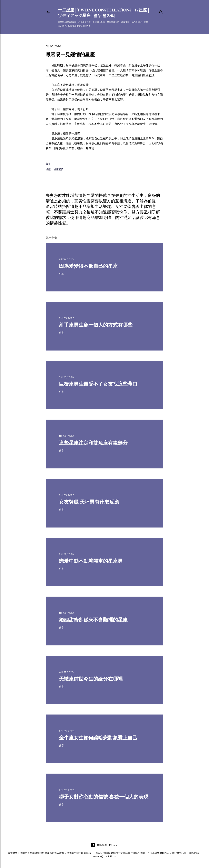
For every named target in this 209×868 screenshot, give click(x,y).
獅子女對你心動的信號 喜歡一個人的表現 (104, 797)
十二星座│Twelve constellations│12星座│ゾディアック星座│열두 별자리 (104, 13)
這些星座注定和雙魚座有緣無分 (93, 443)
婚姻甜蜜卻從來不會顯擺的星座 (93, 620)
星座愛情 (59, 169)
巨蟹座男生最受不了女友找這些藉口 (98, 384)
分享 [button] (48, 164)
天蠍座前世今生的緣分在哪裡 (91, 679)
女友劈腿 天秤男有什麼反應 (89, 502)
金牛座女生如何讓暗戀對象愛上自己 (98, 738)
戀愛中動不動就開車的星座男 (91, 561)
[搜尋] (161, 11)
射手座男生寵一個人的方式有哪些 (96, 325)
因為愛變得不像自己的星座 (88, 266)
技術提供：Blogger (104, 845)
